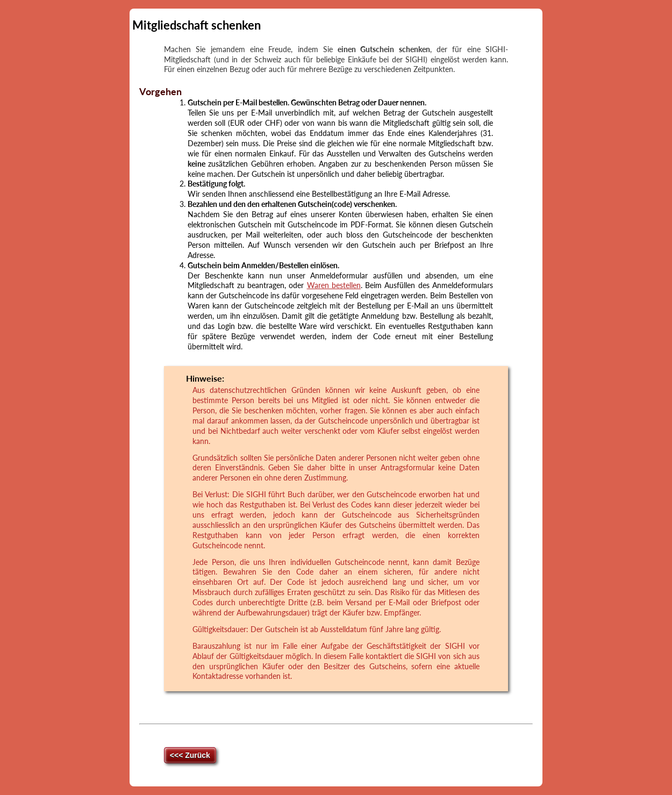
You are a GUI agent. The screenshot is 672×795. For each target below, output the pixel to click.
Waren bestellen (334, 285)
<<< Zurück (190, 755)
